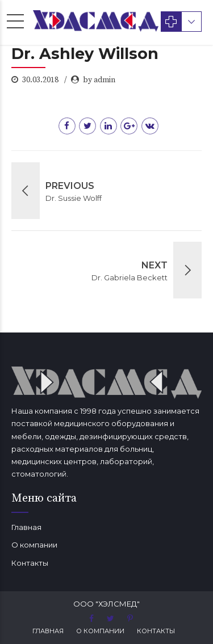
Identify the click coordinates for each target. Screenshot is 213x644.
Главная (26, 527)
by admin (99, 80)
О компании (34, 545)
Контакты (30, 563)
